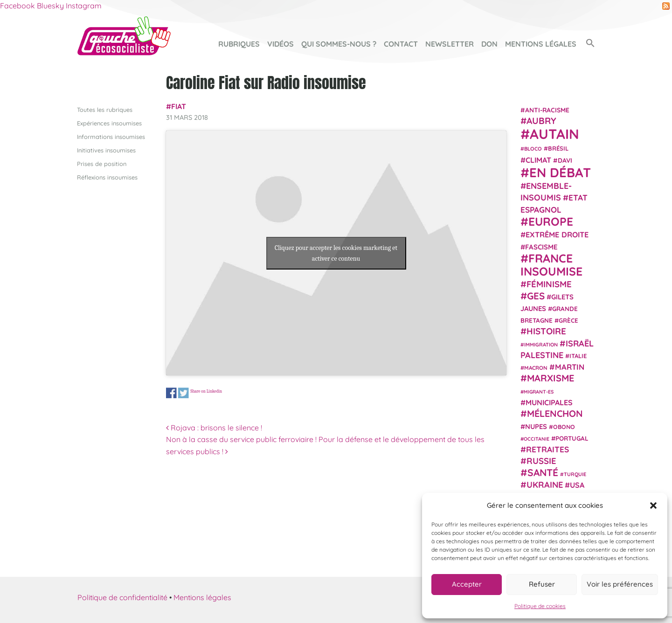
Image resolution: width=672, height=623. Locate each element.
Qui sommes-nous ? (339, 44)
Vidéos (281, 44)
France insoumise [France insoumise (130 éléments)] (551, 264)
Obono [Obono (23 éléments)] (564, 426)
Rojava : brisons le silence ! (214, 428)
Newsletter (450, 44)
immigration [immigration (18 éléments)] (541, 344)
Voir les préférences (620, 584)
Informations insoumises (111, 136)
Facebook (17, 6)
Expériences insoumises (109, 123)
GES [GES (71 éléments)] (536, 295)
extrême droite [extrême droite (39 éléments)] (557, 235)
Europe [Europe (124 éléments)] (551, 221)
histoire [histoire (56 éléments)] (546, 331)
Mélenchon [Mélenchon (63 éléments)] (555, 413)
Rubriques (239, 44)
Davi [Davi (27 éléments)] (565, 160)
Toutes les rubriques (105, 109)
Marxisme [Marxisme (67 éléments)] (551, 378)
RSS (666, 6)
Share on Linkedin (206, 391)
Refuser (542, 584)
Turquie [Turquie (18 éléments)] (575, 474)
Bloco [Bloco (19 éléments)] (533, 149)
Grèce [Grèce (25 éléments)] (568, 320)
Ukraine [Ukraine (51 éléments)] (545, 485)
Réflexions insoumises (107, 177)
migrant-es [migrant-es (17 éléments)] (539, 391)
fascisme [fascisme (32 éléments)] (541, 246)
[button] (653, 505)
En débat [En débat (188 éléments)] (560, 172)
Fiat (179, 106)
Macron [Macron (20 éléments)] (536, 368)
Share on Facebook (171, 393)
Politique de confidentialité (122, 597)
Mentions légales (541, 44)
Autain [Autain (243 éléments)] (554, 134)
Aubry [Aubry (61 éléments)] (541, 121)
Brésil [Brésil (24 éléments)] (558, 148)
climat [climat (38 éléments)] (538, 159)
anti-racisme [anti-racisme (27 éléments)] (547, 109)
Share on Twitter (184, 393)
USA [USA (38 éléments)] (577, 485)
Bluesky (50, 6)
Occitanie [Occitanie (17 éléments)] (537, 438)
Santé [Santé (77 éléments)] (543, 472)
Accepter (467, 584)
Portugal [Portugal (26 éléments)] (572, 438)
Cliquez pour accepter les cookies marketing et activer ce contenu (336, 253)
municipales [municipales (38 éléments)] (549, 402)
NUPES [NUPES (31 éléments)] (536, 426)
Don (489, 44)
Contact (401, 44)
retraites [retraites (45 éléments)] (547, 449)
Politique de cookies (540, 606)
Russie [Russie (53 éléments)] (541, 461)
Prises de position (102, 164)
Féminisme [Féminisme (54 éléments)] (549, 284)
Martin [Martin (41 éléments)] (570, 367)
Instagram (84, 6)
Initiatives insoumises (106, 150)
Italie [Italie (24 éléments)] (578, 356)
